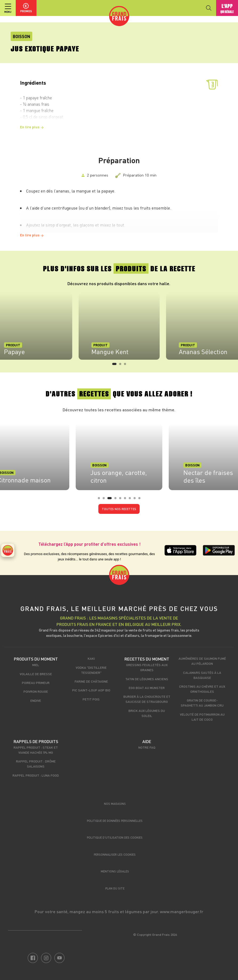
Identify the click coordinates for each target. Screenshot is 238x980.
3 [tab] (127, 366)
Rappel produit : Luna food (36, 775)
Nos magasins (115, 804)
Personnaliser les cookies (115, 854)
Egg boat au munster (147, 688)
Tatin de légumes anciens (147, 679)
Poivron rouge (36, 691)
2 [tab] (122, 366)
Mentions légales (115, 871)
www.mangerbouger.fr (182, 911)
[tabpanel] (119, 326)
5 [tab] (122, 500)
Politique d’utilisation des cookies (115, 837)
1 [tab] (115, 366)
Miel (36, 665)
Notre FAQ (147, 747)
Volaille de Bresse (36, 674)
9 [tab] (141, 500)
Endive (36, 700)
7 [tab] (131, 500)
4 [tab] (117, 500)
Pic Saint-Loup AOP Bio (91, 690)
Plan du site (115, 888)
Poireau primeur (36, 683)
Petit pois (91, 699)
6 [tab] (127, 500)
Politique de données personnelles (115, 821)
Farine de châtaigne (91, 681)
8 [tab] (136, 500)
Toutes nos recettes (119, 509)
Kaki (91, 658)
